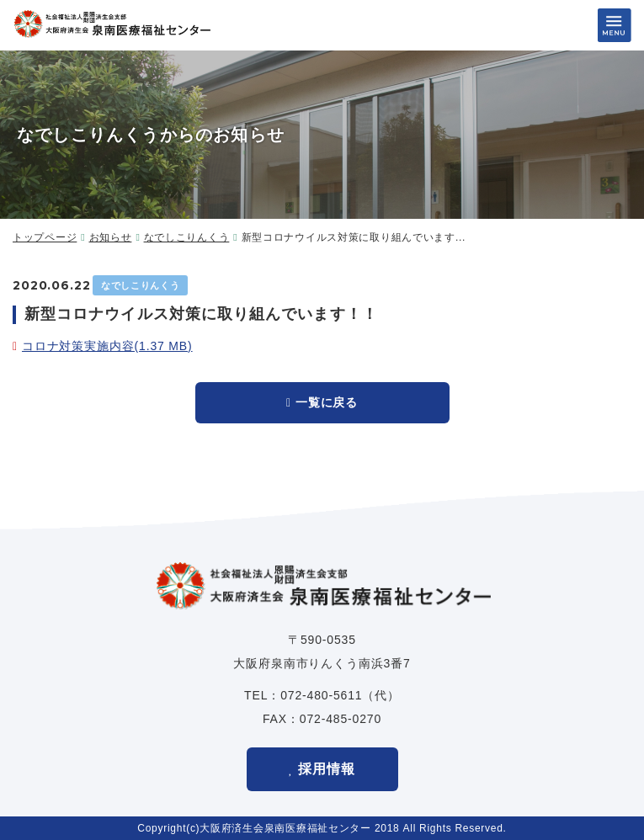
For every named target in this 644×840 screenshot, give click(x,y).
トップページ (45, 237)
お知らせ (111, 237)
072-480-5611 (321, 695)
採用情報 (327, 769)
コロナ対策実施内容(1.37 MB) (107, 346)
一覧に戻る (327, 402)
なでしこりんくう (187, 237)
